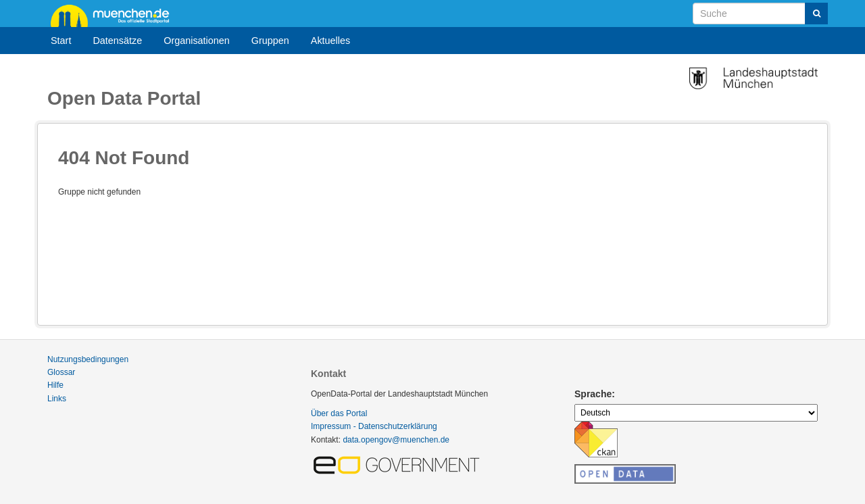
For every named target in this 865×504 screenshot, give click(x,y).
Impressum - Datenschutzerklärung (374, 426)
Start (61, 41)
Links (57, 399)
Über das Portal (339, 413)
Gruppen (270, 41)
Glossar (61, 372)
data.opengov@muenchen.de (396, 440)
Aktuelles (330, 41)
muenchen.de (115, 15)
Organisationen (197, 41)
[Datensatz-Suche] (760, 14)
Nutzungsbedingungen (88, 359)
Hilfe (55, 385)
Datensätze (117, 41)
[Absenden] (816, 14)
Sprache (593, 394)
